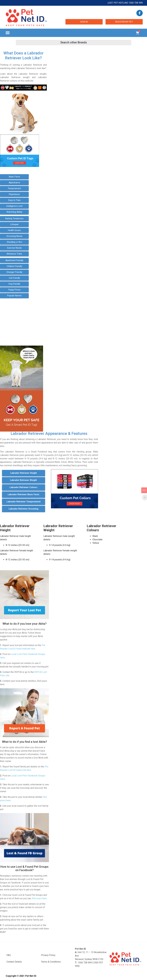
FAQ (9, 955)
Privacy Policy (48, 955)
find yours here (39, 898)
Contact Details (14, 962)
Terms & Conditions (51, 962)
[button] (8, 33)
